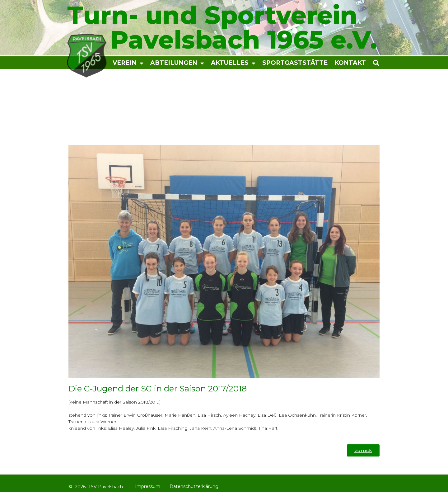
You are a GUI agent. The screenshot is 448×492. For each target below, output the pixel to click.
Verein (128, 63)
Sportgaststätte (295, 63)
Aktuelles (233, 63)
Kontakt (350, 63)
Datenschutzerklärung (194, 486)
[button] (392, 63)
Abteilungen (177, 63)
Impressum (148, 486)
